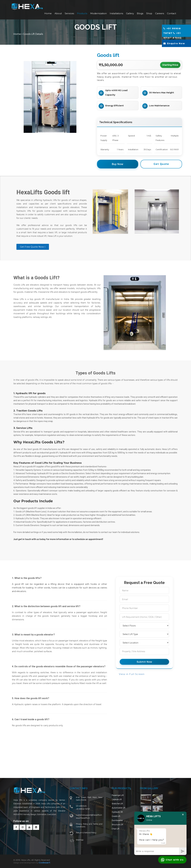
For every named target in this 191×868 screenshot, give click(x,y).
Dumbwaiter (115, 823)
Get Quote (161, 164)
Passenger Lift (116, 800)
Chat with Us (172, 860)
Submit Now (144, 662)
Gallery (130, 13)
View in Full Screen (132, 674)
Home (48, 13)
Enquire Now (174, 44)
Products (82, 13)
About (58, 13)
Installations (116, 13)
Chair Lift (114, 830)
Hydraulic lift (115, 815)
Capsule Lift (115, 804)
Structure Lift (115, 826)
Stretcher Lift (115, 807)
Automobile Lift (116, 811)
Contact (172, 13)
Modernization (98, 13)
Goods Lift (114, 819)
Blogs (140, 13)
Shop (149, 13)
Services (69, 13)
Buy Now (118, 164)
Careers (160, 13)
